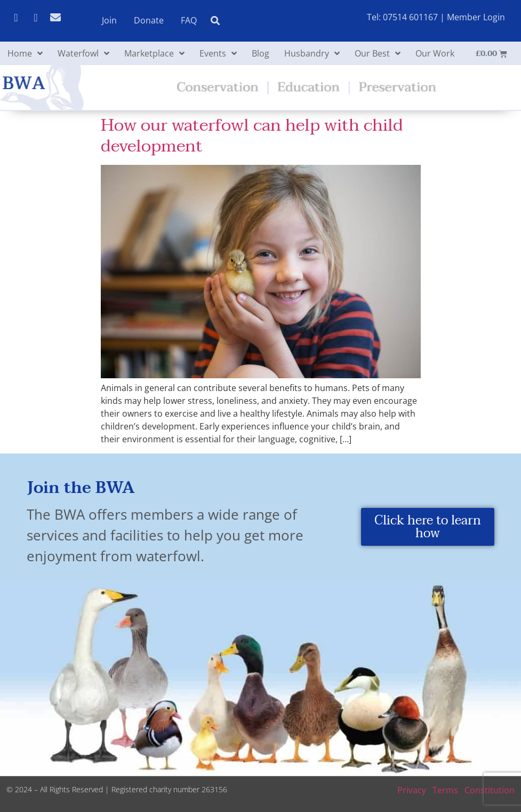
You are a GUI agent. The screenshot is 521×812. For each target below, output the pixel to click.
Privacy (412, 790)
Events (218, 53)
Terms (445, 790)
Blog (260, 53)
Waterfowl (83, 53)
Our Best (378, 53)
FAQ (189, 20)
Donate (149, 20)
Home (25, 53)
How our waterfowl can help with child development (252, 135)
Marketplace (154, 53)
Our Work (435, 53)
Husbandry (312, 53)
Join (109, 20)
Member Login (476, 17)
